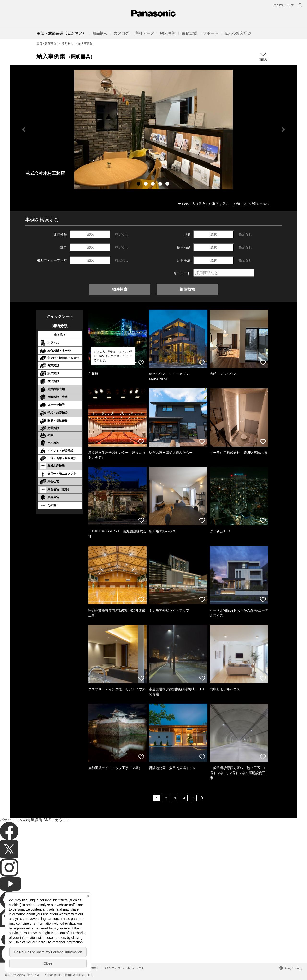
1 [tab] (139, 184)
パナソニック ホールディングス (124, 968)
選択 (90, 234)
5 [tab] (168, 184)
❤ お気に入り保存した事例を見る (203, 204)
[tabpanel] (153, 129)
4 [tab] (161, 184)
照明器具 (67, 43)
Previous (24, 130)
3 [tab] (153, 184)
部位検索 (187, 289)
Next (283, 130)
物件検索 (120, 289)
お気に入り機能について (252, 204)
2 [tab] (146, 184)
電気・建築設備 (47, 43)
